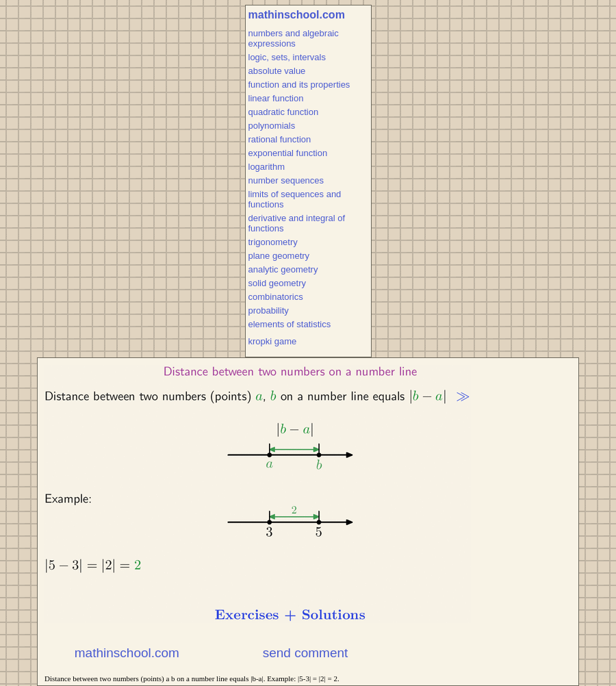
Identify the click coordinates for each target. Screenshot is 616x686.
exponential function (288, 153)
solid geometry (278, 283)
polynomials (272, 126)
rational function (280, 139)
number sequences (286, 180)
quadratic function (284, 112)
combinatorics (276, 297)
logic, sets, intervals (287, 57)
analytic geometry (283, 269)
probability (269, 310)
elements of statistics (290, 324)
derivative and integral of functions (297, 223)
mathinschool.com (297, 15)
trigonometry (273, 242)
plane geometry (279, 256)
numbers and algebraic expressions (294, 38)
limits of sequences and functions (295, 199)
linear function (276, 98)
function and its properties (299, 85)
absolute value (277, 71)
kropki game (273, 341)
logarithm (267, 167)
